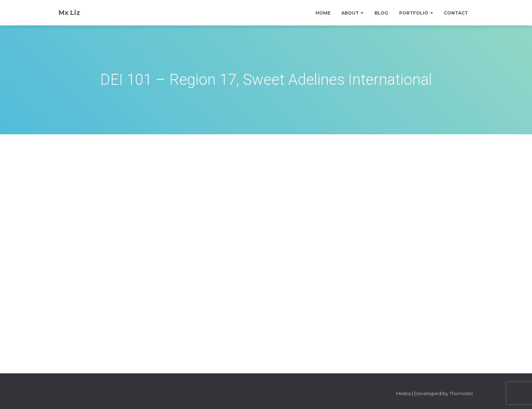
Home (323, 13)
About (352, 13)
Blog (381, 13)
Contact (456, 13)
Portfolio (416, 13)
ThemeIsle (461, 393)
